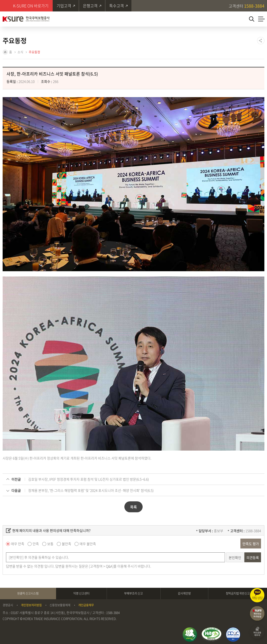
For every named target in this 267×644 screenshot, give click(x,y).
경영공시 (8, 604)
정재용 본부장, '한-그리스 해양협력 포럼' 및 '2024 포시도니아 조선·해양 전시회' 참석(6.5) (91, 490)
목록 (133, 506)
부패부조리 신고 (133, 592)
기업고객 (64, 6)
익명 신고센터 (81, 592)
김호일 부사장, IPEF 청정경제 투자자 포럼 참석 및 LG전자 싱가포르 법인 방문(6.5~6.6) (89, 478)
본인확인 (235, 556)
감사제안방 (184, 592)
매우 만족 (18, 543)
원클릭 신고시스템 (28, 592)
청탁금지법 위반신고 (238, 592)
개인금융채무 (86, 604)
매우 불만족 (88, 543)
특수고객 (117, 6)
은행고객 (90, 6)
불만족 (66, 543)
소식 (20, 52)
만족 (36, 543)
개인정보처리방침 (31, 604)
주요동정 (34, 52)
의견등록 (253, 556)
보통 (50, 543)
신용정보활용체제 (60, 604)
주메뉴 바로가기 (0, 0)
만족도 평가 (251, 543)
